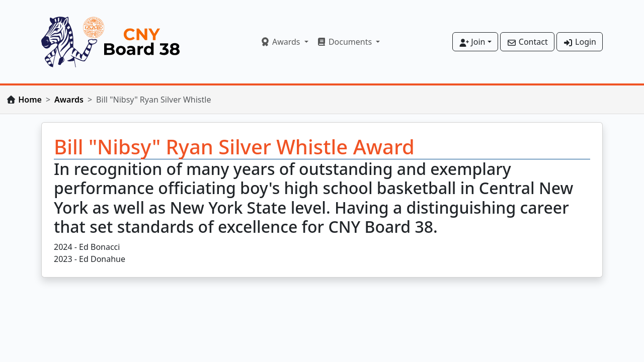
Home (30, 100)
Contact (527, 42)
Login (580, 42)
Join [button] (472, 42)
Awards (69, 100)
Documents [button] (345, 42)
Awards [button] (281, 42)
